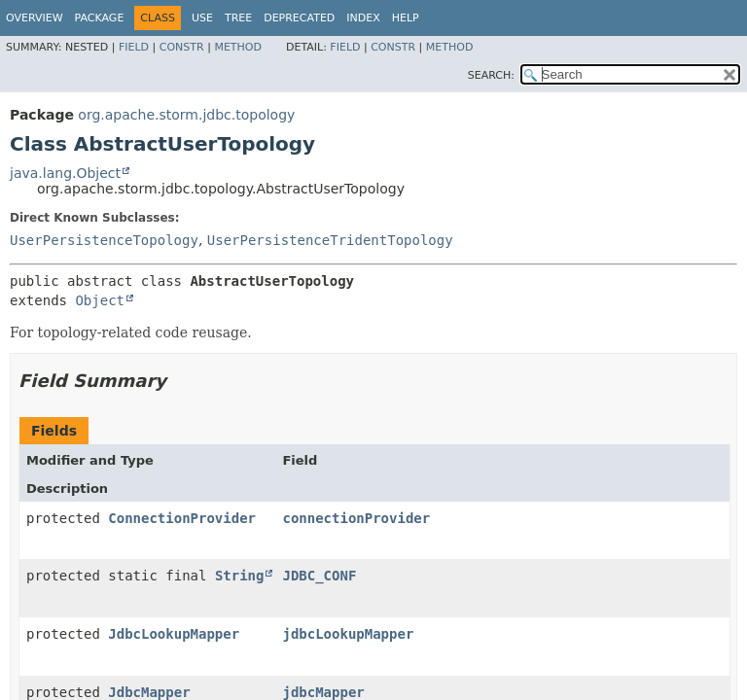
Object (100, 300)
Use (202, 18)
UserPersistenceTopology (104, 240)
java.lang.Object (65, 173)
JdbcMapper (149, 692)
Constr (182, 47)
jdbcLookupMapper (348, 634)
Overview (35, 18)
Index (363, 18)
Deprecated (299, 18)
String (240, 576)
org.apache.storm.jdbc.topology (186, 115)
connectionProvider (356, 518)
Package (100, 18)
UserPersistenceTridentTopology (330, 240)
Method (238, 47)
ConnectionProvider (182, 518)
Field (134, 47)
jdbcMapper (323, 692)
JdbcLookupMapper (174, 634)
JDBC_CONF (319, 576)
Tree (238, 18)
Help (406, 18)
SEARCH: (491, 75)
